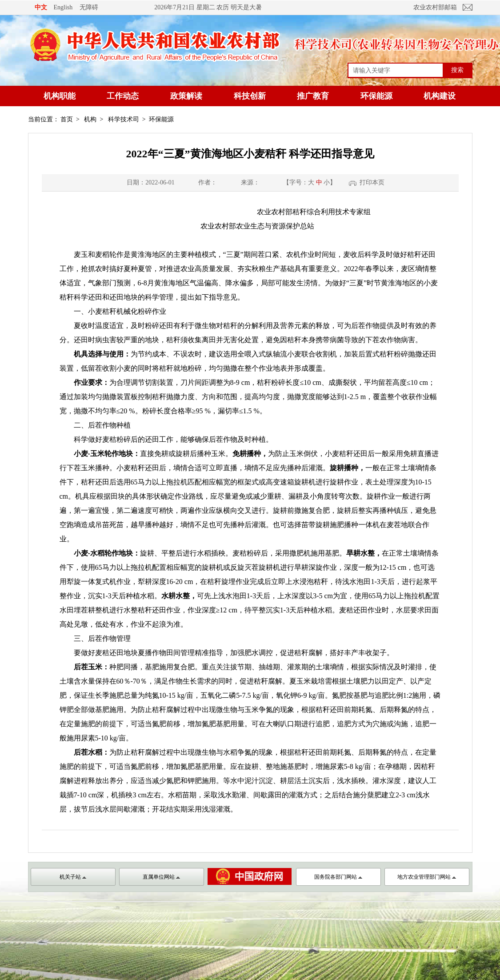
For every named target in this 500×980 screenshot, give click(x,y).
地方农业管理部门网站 (427, 877)
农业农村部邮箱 (435, 7)
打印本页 (372, 182)
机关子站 (73, 877)
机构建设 (440, 96)
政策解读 (186, 96)
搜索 (457, 70)
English (63, 7)
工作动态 (123, 96)
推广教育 (313, 96)
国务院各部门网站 (338, 877)
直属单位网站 (161, 877)
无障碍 (89, 7)
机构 (90, 119)
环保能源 (376, 96)
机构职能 (60, 96)
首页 (67, 119)
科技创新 (250, 96)
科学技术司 (124, 119)
